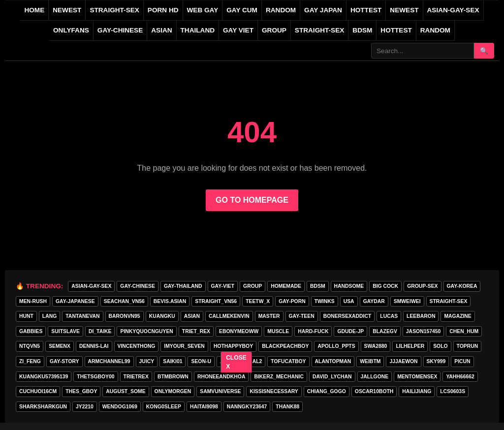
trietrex (136, 377)
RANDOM (281, 10)
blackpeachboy (285, 346)
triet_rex (196, 331)
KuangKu (162, 316)
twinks (325, 301)
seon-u (201, 361)
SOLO (440, 346)
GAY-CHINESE (120, 30)
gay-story (64, 361)
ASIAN (161, 30)
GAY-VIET (223, 286)
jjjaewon (403, 361)
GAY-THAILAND (183, 286)
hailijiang (417, 391)
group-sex (422, 286)
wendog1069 (120, 407)
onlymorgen (173, 391)
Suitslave (65, 331)
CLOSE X (236, 362)
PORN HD (163, 10)
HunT (26, 316)
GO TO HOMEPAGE (252, 200)
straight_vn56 (216, 301)
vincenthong (137, 346)
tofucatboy (288, 361)
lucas (389, 316)
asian (192, 316)
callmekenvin (229, 316)
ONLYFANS (71, 30)
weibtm (370, 361)
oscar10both (374, 391)
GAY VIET (238, 30)
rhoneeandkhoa (221, 377)
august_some (126, 391)
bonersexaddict (347, 316)
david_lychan (332, 377)
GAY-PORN (292, 301)
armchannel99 (109, 361)
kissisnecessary (274, 391)
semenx (60, 346)
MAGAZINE (457, 316)
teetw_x (258, 301)
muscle (278, 331)
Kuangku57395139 (44, 377)
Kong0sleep (164, 407)
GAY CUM (242, 10)
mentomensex (417, 377)
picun (462, 361)
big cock (385, 286)
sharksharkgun (43, 407)
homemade (286, 286)
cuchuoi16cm (38, 391)
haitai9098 (204, 407)
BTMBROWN (173, 377)
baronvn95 (125, 316)
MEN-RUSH (33, 301)
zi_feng (30, 361)
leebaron (421, 316)
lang (49, 316)
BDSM (362, 30)
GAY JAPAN (323, 10)
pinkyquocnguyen (146, 331)
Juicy (147, 361)
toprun (468, 346)
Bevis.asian (170, 301)
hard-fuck (313, 331)
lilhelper (410, 346)
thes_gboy (81, 391)
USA (349, 301)
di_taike (100, 331)
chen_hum (464, 331)
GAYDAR (374, 301)
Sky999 (436, 361)
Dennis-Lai (94, 346)
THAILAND (198, 30)
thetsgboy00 (95, 377)
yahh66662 (460, 377)
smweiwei (407, 301)
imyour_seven (184, 346)
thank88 (287, 407)
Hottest (396, 30)
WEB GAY (203, 10)
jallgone (375, 377)
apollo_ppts (336, 346)
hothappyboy (233, 346)
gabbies (31, 331)
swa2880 (376, 346)
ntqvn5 (30, 346)
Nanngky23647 (247, 407)
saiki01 (173, 361)
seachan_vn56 (124, 301)
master (269, 316)
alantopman (333, 361)
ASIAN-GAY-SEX (453, 10)
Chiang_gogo (327, 391)
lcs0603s (453, 391)
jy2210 (85, 407)
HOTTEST (366, 10)
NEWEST (67, 10)
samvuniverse (220, 391)
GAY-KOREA (462, 286)
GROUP (274, 30)
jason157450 (423, 331)
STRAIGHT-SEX (114, 10)
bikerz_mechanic (279, 377)
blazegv (385, 331)
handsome (349, 286)
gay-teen (302, 316)
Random (435, 30)
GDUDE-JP (350, 331)
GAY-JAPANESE (75, 301)
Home (34, 10)
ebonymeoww (239, 331)
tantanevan (82, 316)
